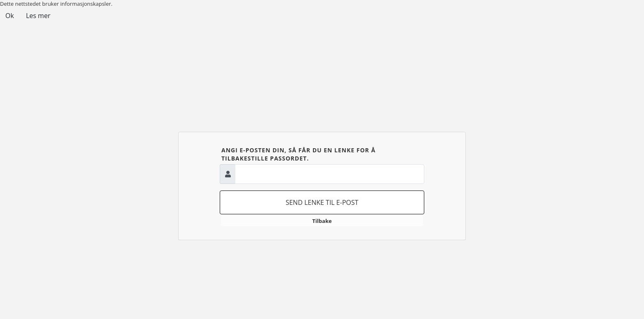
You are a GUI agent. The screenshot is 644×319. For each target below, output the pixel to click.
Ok (10, 16)
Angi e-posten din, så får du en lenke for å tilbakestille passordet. (298, 154)
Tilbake (322, 221)
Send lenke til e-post (322, 202)
